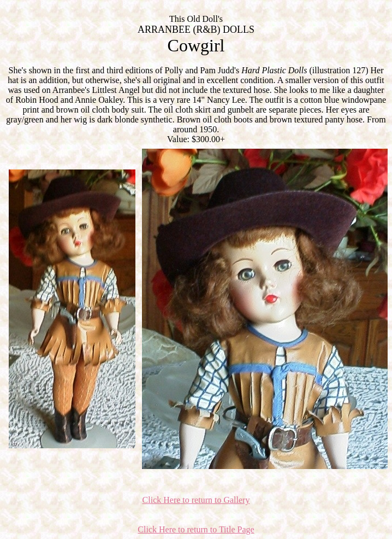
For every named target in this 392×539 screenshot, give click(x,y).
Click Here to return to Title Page (196, 529)
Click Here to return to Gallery (196, 500)
